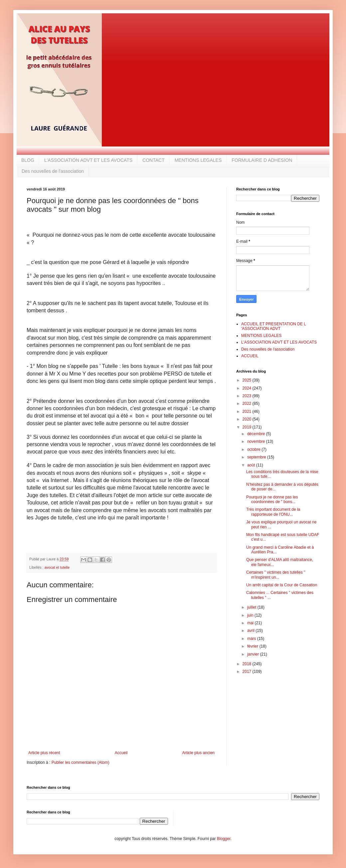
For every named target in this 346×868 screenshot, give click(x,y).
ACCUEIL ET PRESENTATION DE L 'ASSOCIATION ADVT (273, 326)
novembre (257, 441)
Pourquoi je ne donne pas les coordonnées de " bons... (272, 499)
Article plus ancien (198, 753)
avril (251, 631)
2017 (248, 672)
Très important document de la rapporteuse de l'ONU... (273, 512)
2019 (248, 427)
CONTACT (154, 160)
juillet (252, 607)
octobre (254, 449)
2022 (248, 404)
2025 (248, 380)
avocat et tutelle (57, 567)
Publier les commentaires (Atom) (81, 762)
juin (251, 615)
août (252, 465)
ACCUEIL (250, 356)
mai (251, 623)
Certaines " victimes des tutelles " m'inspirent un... (276, 575)
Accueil (121, 753)
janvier (254, 654)
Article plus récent (44, 753)
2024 (248, 388)
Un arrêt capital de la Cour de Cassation (282, 585)
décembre (257, 434)
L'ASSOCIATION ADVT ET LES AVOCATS (88, 160)
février (253, 646)
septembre (257, 457)
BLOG (28, 160)
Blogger (224, 839)
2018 (248, 664)
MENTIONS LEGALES (198, 160)
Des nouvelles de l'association (53, 171)
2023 (248, 396)
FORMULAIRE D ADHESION (262, 160)
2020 (248, 419)
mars (252, 639)
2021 (248, 412)
